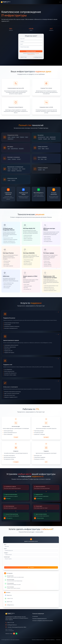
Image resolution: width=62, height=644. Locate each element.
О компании (35, 616)
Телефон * (6, 553)
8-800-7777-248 (24, 57)
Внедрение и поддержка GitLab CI (11, 397)
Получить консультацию (31, 51)
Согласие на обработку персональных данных (43, 621)
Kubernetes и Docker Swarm (10, 395)
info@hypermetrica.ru (38, 57)
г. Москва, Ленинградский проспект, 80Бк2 (17, 627)
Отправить (31, 567)
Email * (5, 549)
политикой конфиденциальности (33, 54)
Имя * (5, 545)
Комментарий (7, 557)
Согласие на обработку (50, 640)
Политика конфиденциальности (39, 619)
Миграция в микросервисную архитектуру (12, 392)
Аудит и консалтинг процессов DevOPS (12, 393)
